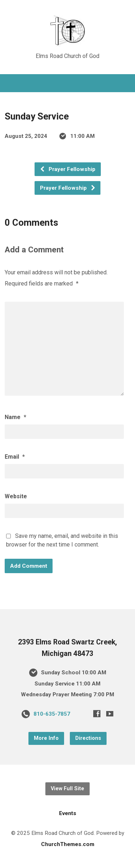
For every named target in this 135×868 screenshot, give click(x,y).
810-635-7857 (52, 714)
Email (15, 457)
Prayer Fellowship (67, 169)
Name (15, 417)
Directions (88, 738)
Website (16, 496)
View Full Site (67, 789)
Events (68, 813)
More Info (46, 738)
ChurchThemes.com (68, 844)
